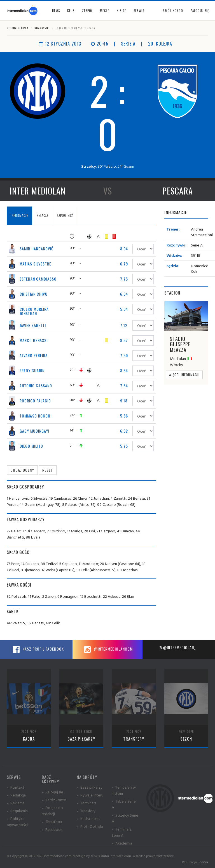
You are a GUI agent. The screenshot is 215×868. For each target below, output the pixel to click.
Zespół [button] (87, 11)
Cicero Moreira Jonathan (34, 311)
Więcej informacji (184, 375)
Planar (204, 862)
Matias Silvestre (35, 264)
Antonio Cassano (36, 386)
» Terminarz (87, 803)
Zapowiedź (65, 215)
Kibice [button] (121, 11)
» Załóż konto (54, 800)
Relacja (42, 215)
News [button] (56, 11)
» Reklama (16, 803)
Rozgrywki (42, 28)
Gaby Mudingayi (34, 431)
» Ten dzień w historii (124, 790)
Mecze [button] (105, 11)
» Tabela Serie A (124, 804)
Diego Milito (31, 446)
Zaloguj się (200, 11)
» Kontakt (16, 787)
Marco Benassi (34, 340)
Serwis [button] (139, 11)
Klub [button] (71, 11)
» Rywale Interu (90, 795)
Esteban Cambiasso (38, 279)
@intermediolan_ (177, 647)
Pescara (178, 191)
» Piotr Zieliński (90, 826)
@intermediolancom (108, 649)
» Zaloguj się (52, 792)
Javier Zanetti (33, 325)
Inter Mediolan (38, 191)
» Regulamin (17, 811)
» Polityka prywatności (17, 821)
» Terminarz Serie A (122, 832)
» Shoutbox (52, 821)
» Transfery (86, 811)
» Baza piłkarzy (90, 787)
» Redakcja (16, 795)
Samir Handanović (37, 249)
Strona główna (18, 28)
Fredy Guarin (32, 370)
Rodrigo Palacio (35, 401)
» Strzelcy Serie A (125, 818)
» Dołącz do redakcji (52, 811)
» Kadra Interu (89, 818)
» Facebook (52, 829)
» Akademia (122, 843)
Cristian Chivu (34, 294)
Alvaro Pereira (34, 355)
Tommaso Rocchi (36, 416)
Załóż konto (173, 11)
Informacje (19, 215)
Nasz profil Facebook (38, 649)
